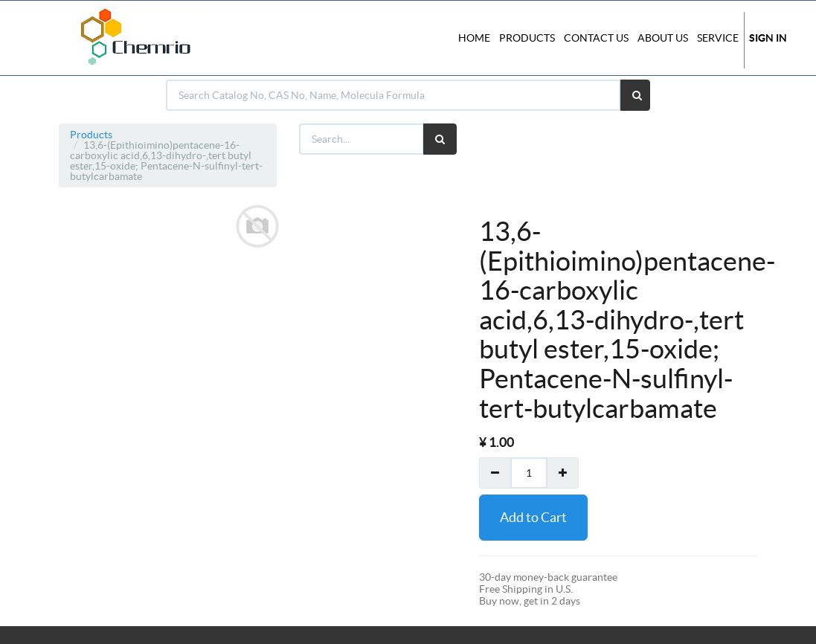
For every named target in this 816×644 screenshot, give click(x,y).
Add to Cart (533, 517)
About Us (663, 38)
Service (718, 38)
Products (91, 135)
